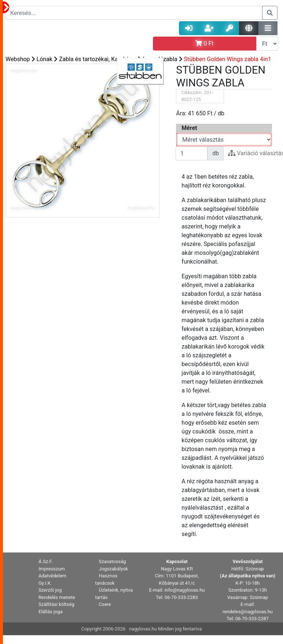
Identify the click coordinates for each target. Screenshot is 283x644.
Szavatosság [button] (113, 561)
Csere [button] (105, 604)
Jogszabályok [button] (114, 569)
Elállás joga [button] (51, 612)
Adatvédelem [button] (52, 576)
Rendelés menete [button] (57, 597)
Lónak (45, 59)
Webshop (18, 59)
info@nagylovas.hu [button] (185, 590)
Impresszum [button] (52, 569)
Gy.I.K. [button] (45, 583)
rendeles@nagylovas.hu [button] (248, 612)
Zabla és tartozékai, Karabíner (98, 59)
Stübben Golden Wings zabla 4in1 (228, 59)
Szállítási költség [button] (56, 604)
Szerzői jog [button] (50, 590)
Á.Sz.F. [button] (46, 561)
